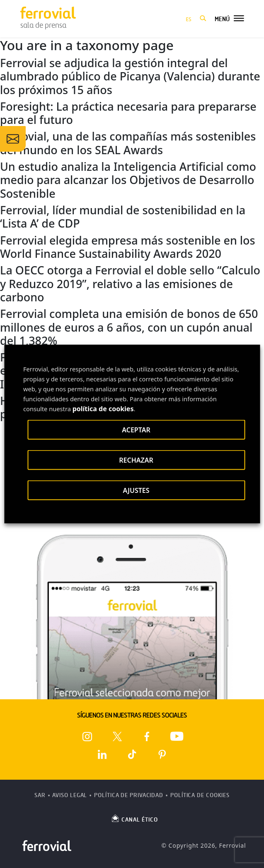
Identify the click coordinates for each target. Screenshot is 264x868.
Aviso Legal (70, 795)
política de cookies (103, 409)
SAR (40, 795)
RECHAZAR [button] (136, 460)
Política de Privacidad (129, 795)
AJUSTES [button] (136, 490)
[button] (203, 19)
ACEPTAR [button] (136, 430)
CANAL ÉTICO (134, 818)
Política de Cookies (200, 795)
